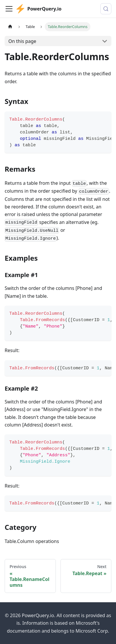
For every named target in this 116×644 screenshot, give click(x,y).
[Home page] (10, 27)
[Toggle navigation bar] (9, 9)
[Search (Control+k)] (106, 9)
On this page (22, 41)
